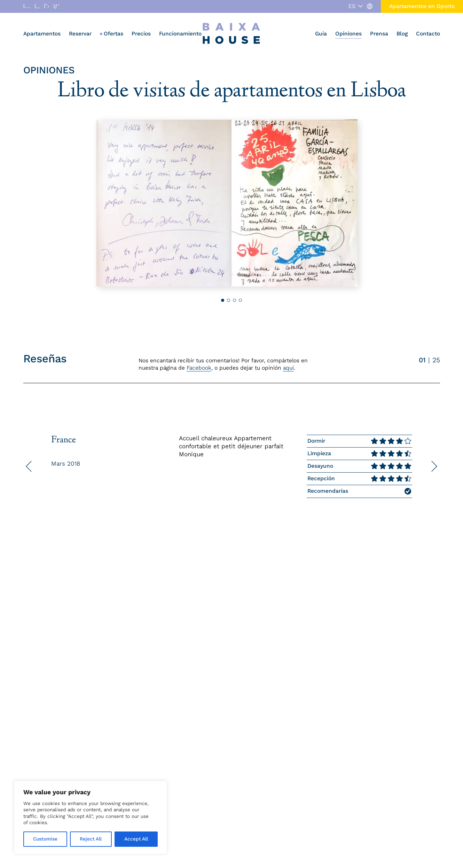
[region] (91, 817)
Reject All (91, 839)
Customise (45, 839)
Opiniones (348, 34)
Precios (141, 34)
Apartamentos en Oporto (422, 6)
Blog (402, 34)
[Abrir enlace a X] (46, 6)
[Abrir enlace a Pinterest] (56, 6)
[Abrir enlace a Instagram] (27, 6)
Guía (321, 34)
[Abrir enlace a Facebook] (37, 6)
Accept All (136, 839)
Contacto (428, 34)
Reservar (80, 34)
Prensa (379, 34)
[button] (394, 203)
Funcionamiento (180, 34)
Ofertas (113, 34)
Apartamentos (42, 34)
